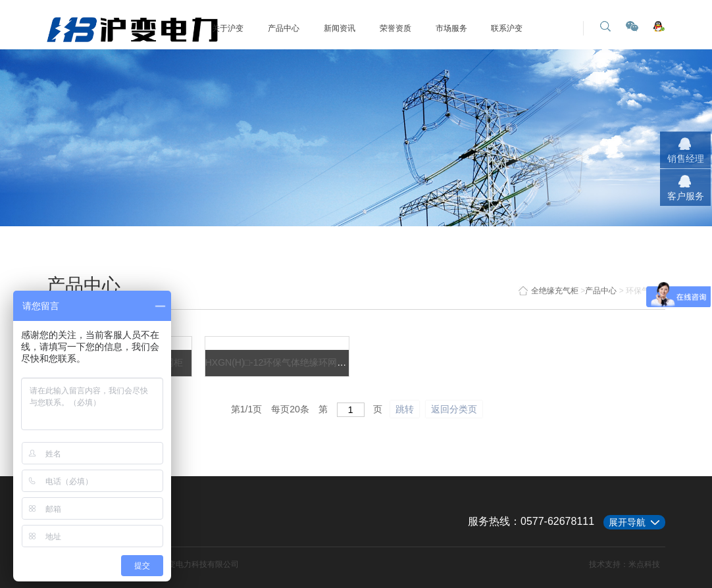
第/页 (246, 409)
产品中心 (284, 28)
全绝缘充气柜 (548, 291)
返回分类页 (454, 409)
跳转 (405, 409)
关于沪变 (228, 28)
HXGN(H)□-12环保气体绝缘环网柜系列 (285, 362)
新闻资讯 (340, 28)
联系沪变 (507, 28)
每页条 (290, 409)
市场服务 (451, 28)
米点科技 (644, 564)
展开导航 (627, 522)
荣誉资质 (395, 28)
